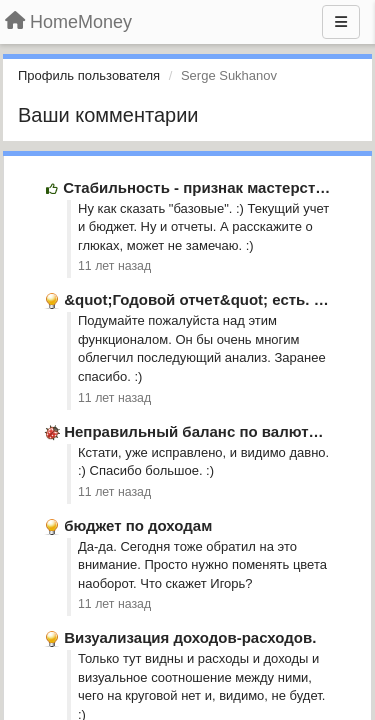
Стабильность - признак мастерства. (200, 187)
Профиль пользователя (89, 75)
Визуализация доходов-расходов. (190, 637)
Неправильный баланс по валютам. (198, 431)
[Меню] (341, 22)
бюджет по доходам (138, 525)
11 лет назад (114, 266)
